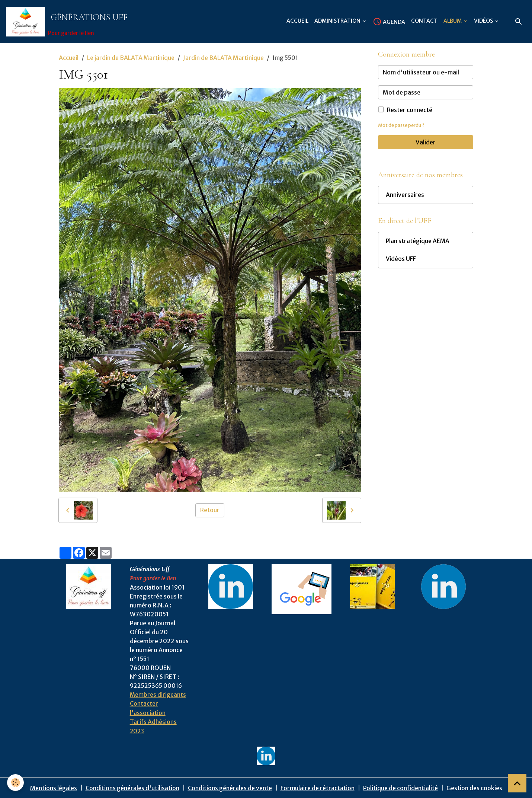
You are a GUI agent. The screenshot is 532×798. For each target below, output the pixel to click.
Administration (338, 21)
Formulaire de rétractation (318, 788)
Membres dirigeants (158, 695)
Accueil (297, 21)
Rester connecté (410, 111)
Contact (424, 21)
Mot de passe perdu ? (402, 126)
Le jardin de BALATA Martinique (131, 58)
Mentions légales (53, 788)
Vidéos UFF (401, 261)
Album (453, 21)
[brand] (68, 22)
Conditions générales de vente (230, 788)
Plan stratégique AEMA (418, 243)
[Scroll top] (517, 783)
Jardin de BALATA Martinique (223, 58)
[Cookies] (16, 783)
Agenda (389, 22)
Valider (426, 143)
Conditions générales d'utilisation (132, 788)
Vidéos (484, 21)
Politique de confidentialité (401, 788)
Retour (210, 511)
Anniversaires (405, 196)
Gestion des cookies (475, 788)
